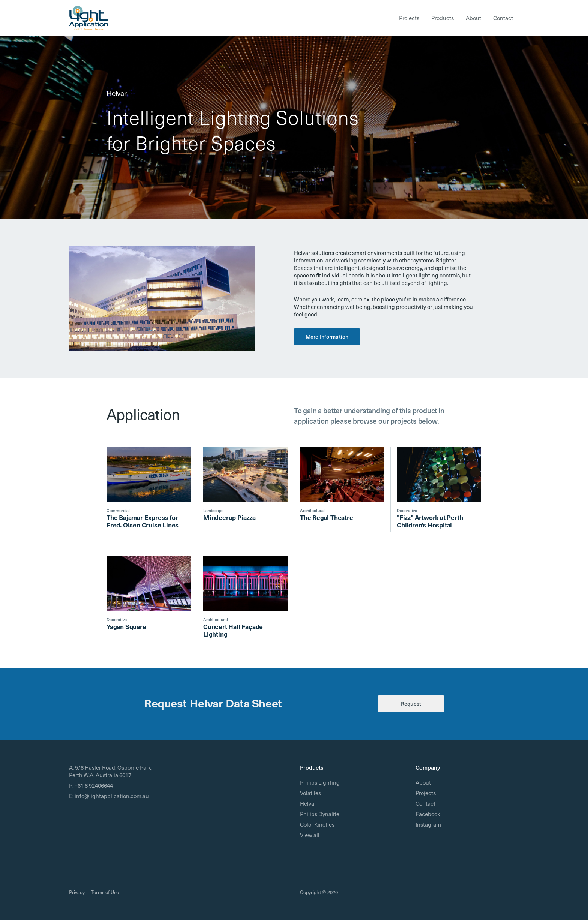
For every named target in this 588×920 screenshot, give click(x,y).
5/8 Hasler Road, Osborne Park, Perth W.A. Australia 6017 (111, 771)
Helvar (308, 803)
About (473, 18)
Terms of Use (105, 892)
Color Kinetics (317, 824)
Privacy (77, 892)
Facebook (428, 814)
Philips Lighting (320, 782)
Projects (409, 18)
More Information (327, 336)
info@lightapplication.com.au (112, 796)
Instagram (428, 824)
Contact (503, 18)
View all (310, 835)
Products (442, 18)
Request (411, 703)
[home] (88, 18)
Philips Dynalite (320, 814)
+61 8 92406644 (94, 785)
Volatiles (310, 793)
